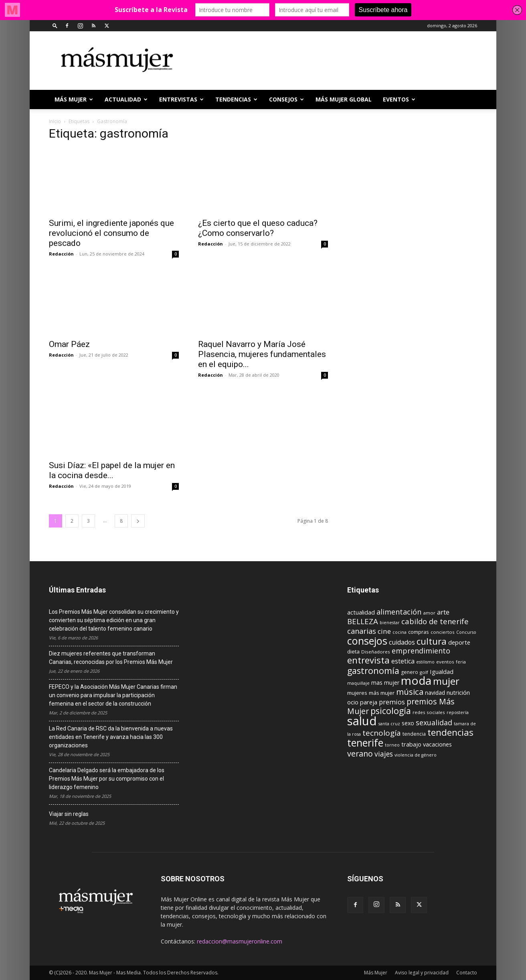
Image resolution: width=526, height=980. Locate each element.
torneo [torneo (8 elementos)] (392, 745)
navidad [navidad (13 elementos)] (435, 693)
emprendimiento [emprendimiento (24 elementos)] (421, 651)
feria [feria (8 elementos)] (461, 662)
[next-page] (138, 521)
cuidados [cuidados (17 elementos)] (402, 642)
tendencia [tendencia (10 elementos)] (414, 734)
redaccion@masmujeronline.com (240, 941)
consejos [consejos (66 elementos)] (367, 641)
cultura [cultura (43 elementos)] (432, 641)
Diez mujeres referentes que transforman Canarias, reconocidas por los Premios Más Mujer (111, 658)
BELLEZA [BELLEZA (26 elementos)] (363, 621)
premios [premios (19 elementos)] (392, 702)
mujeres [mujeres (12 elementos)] (357, 693)
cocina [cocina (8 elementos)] (400, 632)
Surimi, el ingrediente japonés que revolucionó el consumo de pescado (111, 233)
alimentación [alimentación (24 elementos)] (399, 612)
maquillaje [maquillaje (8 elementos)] (358, 683)
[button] (55, 25)
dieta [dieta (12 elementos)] (353, 651)
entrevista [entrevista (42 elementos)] (368, 660)
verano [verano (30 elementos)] (360, 754)
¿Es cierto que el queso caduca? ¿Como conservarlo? (258, 228)
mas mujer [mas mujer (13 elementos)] (385, 683)
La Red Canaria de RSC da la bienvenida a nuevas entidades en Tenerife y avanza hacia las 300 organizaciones (111, 737)
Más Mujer (74, 99)
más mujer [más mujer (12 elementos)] (382, 693)
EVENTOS (399, 99)
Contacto (467, 973)
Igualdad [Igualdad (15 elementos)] (442, 672)
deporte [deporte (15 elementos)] (459, 642)
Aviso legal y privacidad (422, 973)
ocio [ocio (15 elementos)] (353, 702)
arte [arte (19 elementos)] (443, 612)
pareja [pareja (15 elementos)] (369, 702)
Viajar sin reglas (69, 814)
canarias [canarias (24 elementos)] (362, 631)
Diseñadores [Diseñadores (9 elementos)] (376, 652)
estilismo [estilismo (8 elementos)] (425, 662)
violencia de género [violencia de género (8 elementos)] (416, 755)
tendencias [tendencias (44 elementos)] (450, 732)
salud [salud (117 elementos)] (362, 721)
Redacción (61, 254)
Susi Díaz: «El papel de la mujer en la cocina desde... (112, 470)
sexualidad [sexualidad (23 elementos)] (434, 722)
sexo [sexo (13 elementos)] (408, 723)
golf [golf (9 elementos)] (424, 672)
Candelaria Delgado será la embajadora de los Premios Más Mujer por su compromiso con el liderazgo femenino (107, 779)
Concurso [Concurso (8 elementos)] (466, 632)
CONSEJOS (286, 99)
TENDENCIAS (236, 99)
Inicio (55, 121)
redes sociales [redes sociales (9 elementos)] (429, 712)
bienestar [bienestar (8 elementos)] (390, 623)
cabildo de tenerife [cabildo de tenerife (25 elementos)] (435, 621)
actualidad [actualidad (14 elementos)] (361, 612)
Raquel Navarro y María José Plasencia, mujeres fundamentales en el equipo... (262, 354)
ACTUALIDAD (126, 99)
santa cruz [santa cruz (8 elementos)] (389, 724)
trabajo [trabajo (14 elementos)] (411, 744)
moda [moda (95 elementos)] (416, 680)
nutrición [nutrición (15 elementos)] (458, 692)
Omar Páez (69, 344)
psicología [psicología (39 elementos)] (391, 711)
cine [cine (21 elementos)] (384, 631)
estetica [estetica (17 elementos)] (403, 661)
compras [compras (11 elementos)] (419, 632)
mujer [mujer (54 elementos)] (446, 681)
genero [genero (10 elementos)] (410, 672)
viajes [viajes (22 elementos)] (384, 754)
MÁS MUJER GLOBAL (344, 99)
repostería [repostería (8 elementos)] (458, 712)
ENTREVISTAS (181, 99)
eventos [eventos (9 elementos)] (445, 662)
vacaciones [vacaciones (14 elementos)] (437, 744)
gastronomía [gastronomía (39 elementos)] (373, 671)
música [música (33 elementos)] (410, 692)
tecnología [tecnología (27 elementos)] (382, 733)
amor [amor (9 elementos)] (429, 613)
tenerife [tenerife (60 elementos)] (365, 743)
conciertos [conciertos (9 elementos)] (443, 632)
